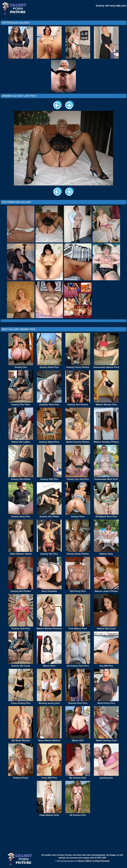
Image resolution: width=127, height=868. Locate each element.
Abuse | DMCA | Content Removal (94, 861)
